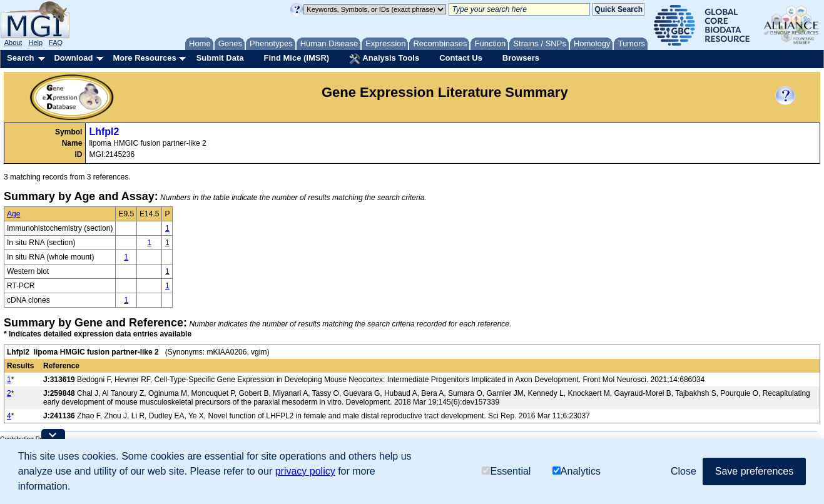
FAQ (56, 43)
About (13, 43)
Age (13, 214)
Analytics (577, 471)
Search (20, 58)
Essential (506, 471)
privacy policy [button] (305, 471)
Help (35, 43)
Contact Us (461, 58)
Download (73, 58)
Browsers (521, 58)
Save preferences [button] (754, 471)
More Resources (144, 58)
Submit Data (220, 58)
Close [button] (684, 471)
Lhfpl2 (104, 132)
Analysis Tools (384, 59)
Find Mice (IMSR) (296, 58)
